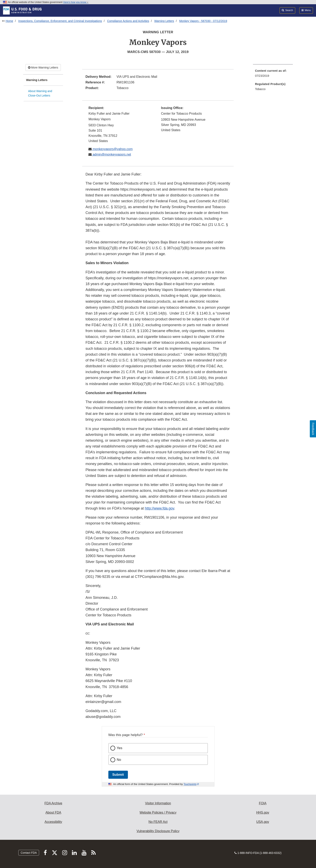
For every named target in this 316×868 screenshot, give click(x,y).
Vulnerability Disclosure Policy (158, 831)
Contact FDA (29, 853)
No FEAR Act (158, 822)
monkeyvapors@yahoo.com (112, 149)
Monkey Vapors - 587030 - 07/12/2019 (203, 21)
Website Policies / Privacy (158, 812)
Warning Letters (164, 21)
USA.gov (263, 822)
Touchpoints (190, 784)
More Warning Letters (43, 67)
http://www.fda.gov (160, 508)
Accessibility (53, 822)
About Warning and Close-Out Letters (40, 93)
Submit (118, 775)
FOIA (263, 803)
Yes (120, 748)
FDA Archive (53, 803)
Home (9, 21)
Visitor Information (158, 803)
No (119, 760)
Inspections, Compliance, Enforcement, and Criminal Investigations (60, 21)
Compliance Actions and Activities (128, 21)
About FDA (53, 812)
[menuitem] (273, 74)
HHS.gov (263, 812)
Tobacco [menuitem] (260, 89)
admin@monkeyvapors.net (111, 154)
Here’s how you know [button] (76, 2)
